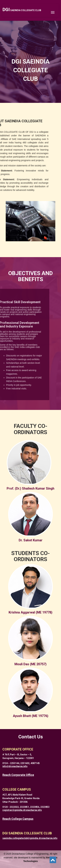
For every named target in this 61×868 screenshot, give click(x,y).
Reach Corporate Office (18, 775)
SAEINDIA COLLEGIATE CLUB (22, 10)
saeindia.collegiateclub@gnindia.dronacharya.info (30, 838)
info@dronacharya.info (15, 766)
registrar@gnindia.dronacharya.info (22, 810)
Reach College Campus (18, 819)
